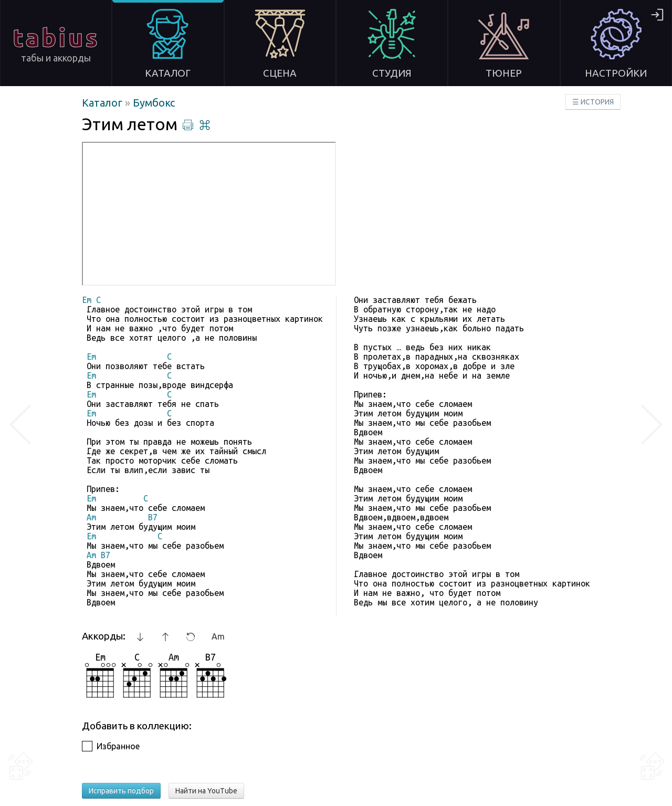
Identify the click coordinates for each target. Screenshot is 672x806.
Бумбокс (154, 103)
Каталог (103, 103)
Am (218, 636)
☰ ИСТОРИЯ (593, 102)
